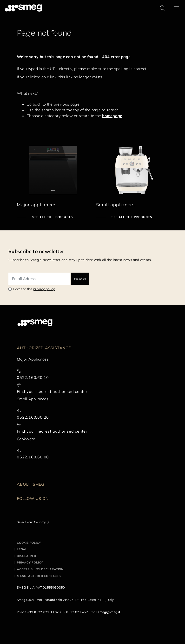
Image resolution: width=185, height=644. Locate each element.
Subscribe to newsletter (36, 251)
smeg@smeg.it (109, 612)
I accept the (34, 289)
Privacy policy (30, 562)
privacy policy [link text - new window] (44, 289)
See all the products (52, 217)
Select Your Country (31, 522)
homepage (112, 116)
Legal (22, 549)
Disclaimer (26, 556)
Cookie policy (29, 543)
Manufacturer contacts (39, 576)
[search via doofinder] (162, 8)
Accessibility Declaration (40, 569)
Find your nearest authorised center (52, 391)
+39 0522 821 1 (40, 612)
